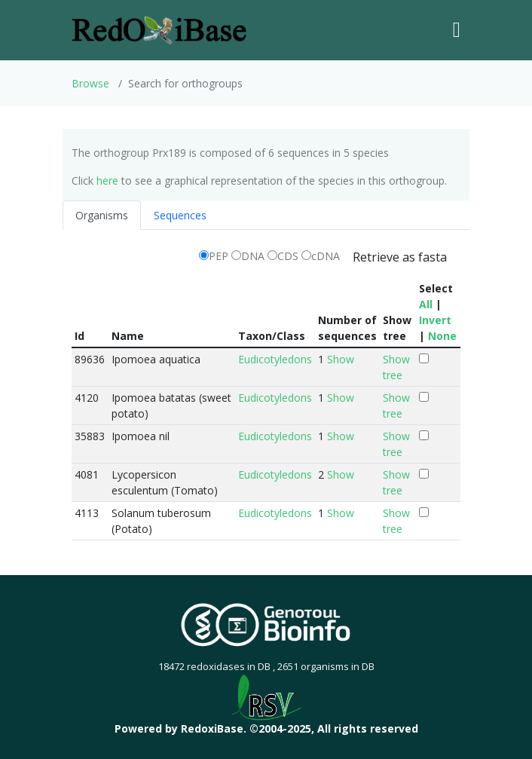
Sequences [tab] (180, 215)
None (442, 336)
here (107, 181)
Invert (435, 320)
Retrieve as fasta (400, 257)
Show (341, 359)
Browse (90, 83)
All (426, 304)
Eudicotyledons (275, 359)
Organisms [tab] (102, 215)
